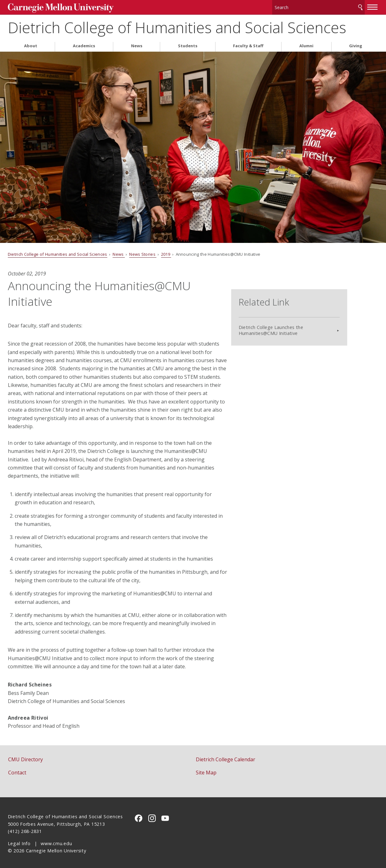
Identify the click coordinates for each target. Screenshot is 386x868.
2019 (166, 252)
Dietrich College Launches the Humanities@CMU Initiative (301, 317)
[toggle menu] (373, 6)
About (31, 43)
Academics (84, 43)
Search (360, 6)
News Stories (143, 252)
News (137, 43)
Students (188, 43)
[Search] (318, 6)
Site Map (206, 770)
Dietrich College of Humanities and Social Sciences (177, 25)
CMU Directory (25, 757)
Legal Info (19, 841)
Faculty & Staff (248, 43)
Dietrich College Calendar (226, 757)
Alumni (306, 43)
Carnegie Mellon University (55, 7)
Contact (17, 770)
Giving (356, 43)
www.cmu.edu (56, 841)
